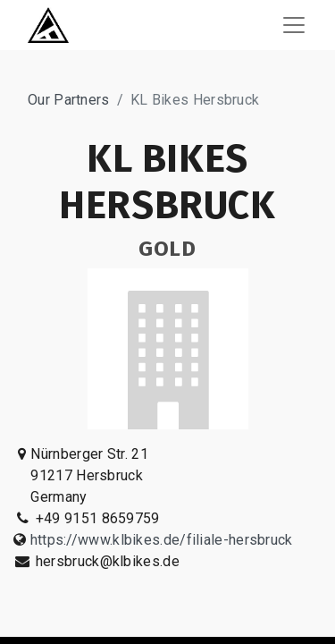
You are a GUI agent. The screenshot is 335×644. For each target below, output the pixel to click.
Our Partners (69, 100)
